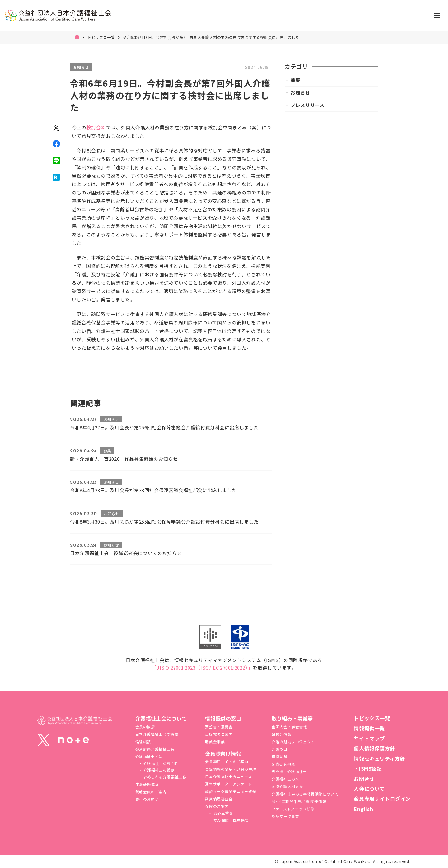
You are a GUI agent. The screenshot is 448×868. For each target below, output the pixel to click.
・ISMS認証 (368, 768)
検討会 (94, 127)
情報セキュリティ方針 (379, 758)
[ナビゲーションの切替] (437, 16)
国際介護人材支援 (287, 786)
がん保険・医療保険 (230, 820)
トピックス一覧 (101, 37)
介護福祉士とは (149, 756)
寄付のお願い (147, 799)
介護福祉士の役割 (158, 770)
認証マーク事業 (285, 816)
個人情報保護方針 (374, 748)
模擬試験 (279, 756)
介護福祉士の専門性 (160, 763)
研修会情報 (281, 734)
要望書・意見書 (219, 727)
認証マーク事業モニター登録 (231, 791)
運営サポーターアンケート (229, 784)
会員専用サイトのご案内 (227, 761)
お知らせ (81, 67)
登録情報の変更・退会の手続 (231, 769)
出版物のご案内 (219, 734)
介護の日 (279, 749)
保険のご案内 (217, 806)
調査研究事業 (283, 764)
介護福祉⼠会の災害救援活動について (305, 794)
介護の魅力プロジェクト (293, 742)
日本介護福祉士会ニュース (228, 776)
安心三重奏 (223, 813)
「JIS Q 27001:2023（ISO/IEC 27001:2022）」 (202, 667)
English (363, 809)
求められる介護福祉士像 (164, 777)
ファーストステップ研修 (293, 809)
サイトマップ (369, 738)
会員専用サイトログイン (382, 799)
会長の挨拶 (145, 727)
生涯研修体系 (147, 784)
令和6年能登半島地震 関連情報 (299, 801)
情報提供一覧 (369, 728)
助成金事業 (215, 742)
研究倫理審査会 (219, 799)
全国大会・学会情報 (289, 727)
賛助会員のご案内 (151, 792)
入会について (369, 789)
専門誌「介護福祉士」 (291, 771)
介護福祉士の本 (285, 779)
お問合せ (364, 779)
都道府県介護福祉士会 (155, 749)
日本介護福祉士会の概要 (157, 734)
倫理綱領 (143, 742)
